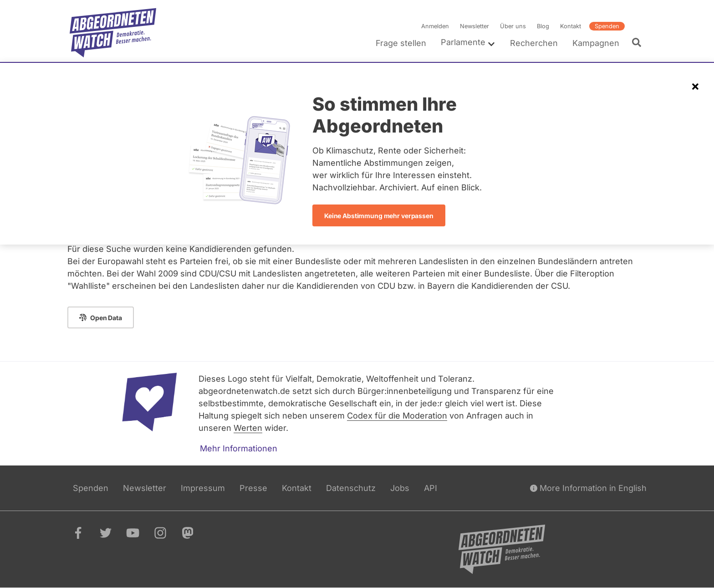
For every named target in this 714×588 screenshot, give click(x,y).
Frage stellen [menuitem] (401, 43)
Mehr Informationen (239, 448)
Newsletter (474, 26)
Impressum (203, 488)
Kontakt (571, 26)
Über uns (513, 26)
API (431, 488)
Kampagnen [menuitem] (596, 43)
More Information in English (588, 488)
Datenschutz (351, 488)
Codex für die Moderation (397, 416)
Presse (253, 488)
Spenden (607, 26)
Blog (543, 26)
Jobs (400, 488)
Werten (248, 428)
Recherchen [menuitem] (534, 43)
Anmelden (435, 26)
